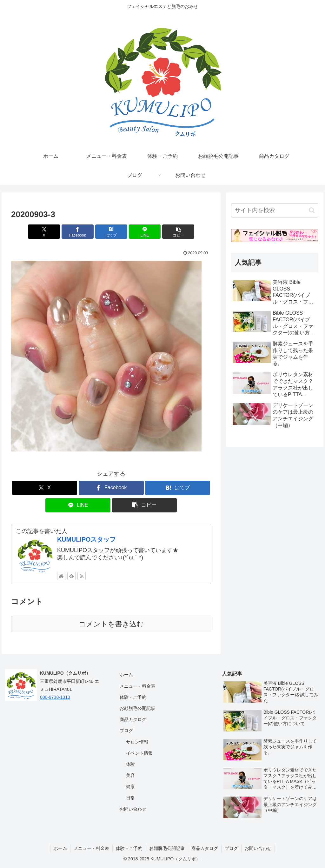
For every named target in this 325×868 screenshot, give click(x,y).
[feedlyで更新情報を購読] (71, 576)
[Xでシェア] (44, 232)
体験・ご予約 (133, 697)
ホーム (126, 675)
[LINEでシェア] (145, 232)
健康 (130, 786)
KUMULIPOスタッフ (87, 539)
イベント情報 (139, 753)
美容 (130, 775)
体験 (130, 764)
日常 (130, 798)
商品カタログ (133, 719)
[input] (275, 210)
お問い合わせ (133, 809)
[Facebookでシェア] (78, 232)
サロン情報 (137, 742)
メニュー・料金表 (137, 686)
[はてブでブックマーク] (111, 232)
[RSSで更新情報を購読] (82, 576)
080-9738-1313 (55, 697)
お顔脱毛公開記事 (137, 708)
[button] (178, 232)
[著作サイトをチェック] (61, 576)
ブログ (126, 731)
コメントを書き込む (111, 624)
